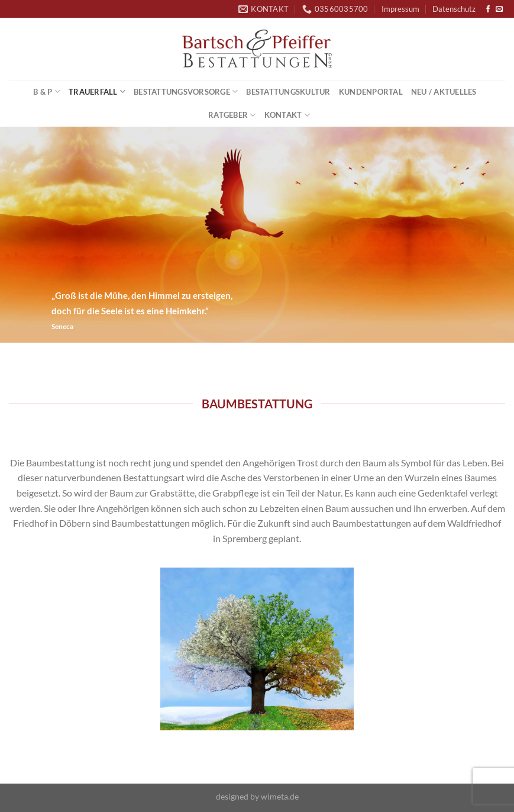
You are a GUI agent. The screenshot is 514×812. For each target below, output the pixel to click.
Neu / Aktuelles (444, 92)
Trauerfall (97, 91)
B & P (47, 91)
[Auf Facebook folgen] (488, 9)
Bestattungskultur (288, 92)
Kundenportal (371, 92)
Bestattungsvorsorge (186, 91)
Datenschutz (454, 9)
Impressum (400, 9)
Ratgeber (232, 115)
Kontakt (287, 115)
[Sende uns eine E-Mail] (499, 9)
